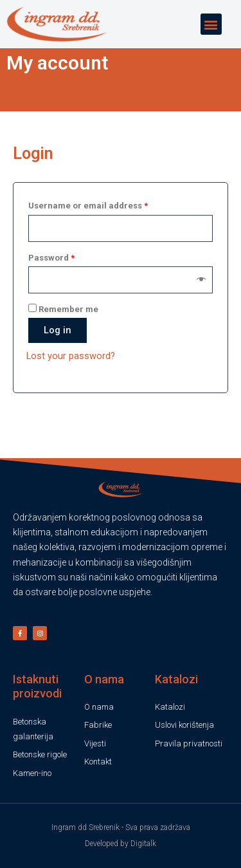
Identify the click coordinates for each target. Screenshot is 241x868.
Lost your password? (71, 370)
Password (51, 272)
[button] (211, 24)
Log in (58, 344)
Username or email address (88, 220)
